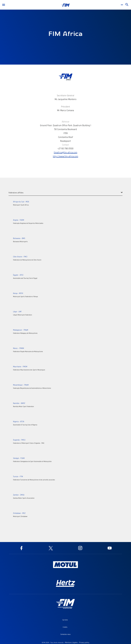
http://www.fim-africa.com (65, 156)
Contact (65, 145)
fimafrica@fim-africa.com (65, 152)
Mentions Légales (71, 642)
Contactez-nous (65, 634)
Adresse (65, 122)
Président (65, 106)
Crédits (65, 627)
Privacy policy (84, 642)
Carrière (65, 620)
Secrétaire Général (65, 95)
